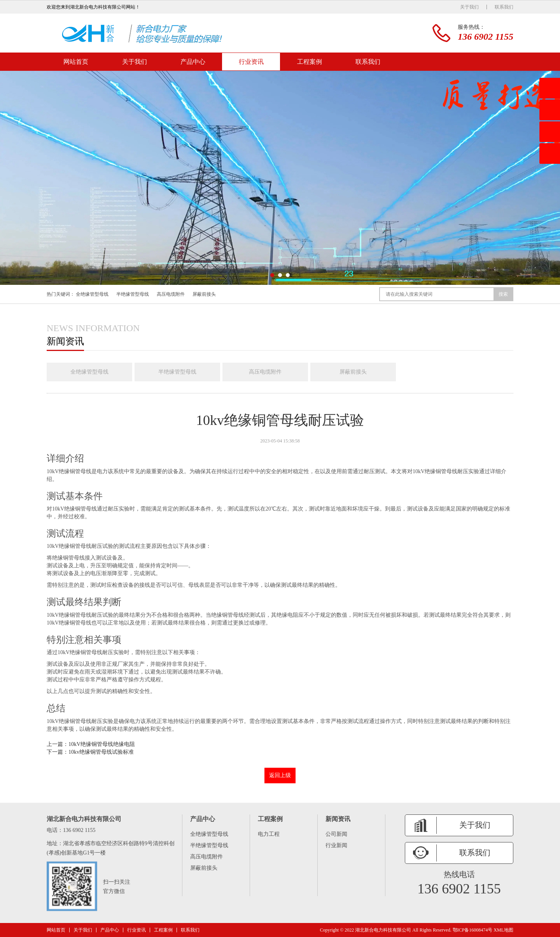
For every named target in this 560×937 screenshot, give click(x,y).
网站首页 (76, 62)
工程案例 (310, 62)
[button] (272, 275)
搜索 (503, 294)
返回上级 (280, 775)
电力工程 (269, 834)
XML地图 (503, 930)
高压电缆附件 (171, 294)
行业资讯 (251, 62)
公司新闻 (336, 834)
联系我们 (504, 7)
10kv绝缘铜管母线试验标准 (101, 752)
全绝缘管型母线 (92, 294)
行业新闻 (336, 845)
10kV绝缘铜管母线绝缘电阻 (102, 744)
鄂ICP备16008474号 (473, 930)
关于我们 (469, 7)
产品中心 (193, 62)
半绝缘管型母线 (133, 294)
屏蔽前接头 (204, 294)
